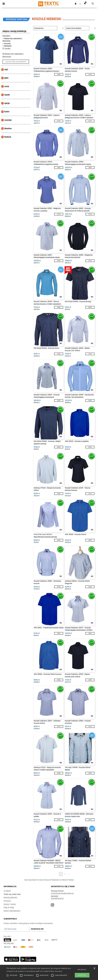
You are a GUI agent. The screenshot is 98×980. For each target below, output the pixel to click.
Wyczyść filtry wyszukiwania (16, 62)
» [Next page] (69, 874)
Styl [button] (6, 69)
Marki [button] (7, 95)
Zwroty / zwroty (10, 904)
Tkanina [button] (8, 128)
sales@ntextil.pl (57, 899)
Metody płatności (10, 898)
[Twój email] (16, 929)
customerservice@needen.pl (62, 893)
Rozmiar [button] (8, 120)
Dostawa (7, 901)
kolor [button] (7, 112)
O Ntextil (7, 891)
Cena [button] (7, 86)
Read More (59, 971)
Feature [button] (8, 137)
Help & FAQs (9, 908)
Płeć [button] (6, 78)
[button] (76, 4)
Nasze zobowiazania (12, 911)
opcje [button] (7, 103)
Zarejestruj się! (37, 929)
